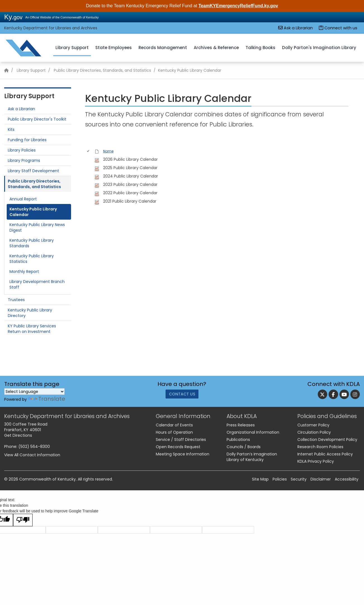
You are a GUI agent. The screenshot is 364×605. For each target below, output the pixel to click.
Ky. (13, 17)
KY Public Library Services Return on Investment (32, 329)
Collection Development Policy (327, 440)
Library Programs (24, 160)
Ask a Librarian (295, 28)
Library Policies (22, 150)
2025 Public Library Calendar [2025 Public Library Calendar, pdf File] (130, 168)
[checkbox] (88, 151)
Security (299, 479)
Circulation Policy (314, 432)
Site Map (260, 479)
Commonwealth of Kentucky (48, 479)
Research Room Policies (320, 447)
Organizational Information (253, 432)
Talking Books (260, 48)
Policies (280, 479)
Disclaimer (321, 479)
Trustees (16, 300)
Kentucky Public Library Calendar (33, 212)
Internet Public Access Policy (325, 454)
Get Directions (18, 435)
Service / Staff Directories (181, 440)
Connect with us (338, 28)
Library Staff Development (33, 171)
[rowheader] (89, 159)
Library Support (72, 48)
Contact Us (182, 395)
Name (108, 151)
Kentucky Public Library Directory (30, 313)
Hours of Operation (174, 432)
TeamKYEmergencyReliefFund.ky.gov (238, 6)
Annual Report (23, 199)
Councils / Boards (244, 447)
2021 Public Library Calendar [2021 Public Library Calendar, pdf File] (130, 201)
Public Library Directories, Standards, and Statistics (102, 70)
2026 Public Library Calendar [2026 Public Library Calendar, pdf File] (130, 159)
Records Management (163, 48)
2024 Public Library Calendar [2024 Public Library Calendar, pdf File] (131, 176)
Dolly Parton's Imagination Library (319, 48)
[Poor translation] (23, 520)
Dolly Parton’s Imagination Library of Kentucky (252, 457)
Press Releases (241, 425)
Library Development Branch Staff (37, 284)
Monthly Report (24, 272)
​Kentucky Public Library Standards (32, 243)
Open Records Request (178, 447)
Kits (11, 129)
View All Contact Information (32, 455)
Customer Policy (313, 425)
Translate (47, 399)
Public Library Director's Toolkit (37, 119)
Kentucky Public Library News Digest (37, 227)
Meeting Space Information (183, 454)
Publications (238, 440)
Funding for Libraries (27, 140)
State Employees (114, 48)
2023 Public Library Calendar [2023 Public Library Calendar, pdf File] (130, 184)
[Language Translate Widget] (34, 392)
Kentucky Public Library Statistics (32, 259)
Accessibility (347, 479)
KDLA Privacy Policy (316, 461)
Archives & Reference (216, 48)
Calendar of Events (174, 425)
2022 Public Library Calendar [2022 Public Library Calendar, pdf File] (130, 193)
